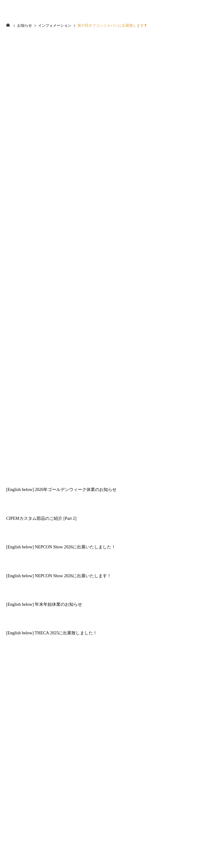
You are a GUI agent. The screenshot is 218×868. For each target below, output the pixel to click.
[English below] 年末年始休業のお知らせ (44, 604)
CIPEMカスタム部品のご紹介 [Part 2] (41, 518)
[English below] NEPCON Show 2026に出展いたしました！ (61, 547)
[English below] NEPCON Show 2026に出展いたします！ (59, 576)
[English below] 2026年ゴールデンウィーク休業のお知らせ (61, 490)
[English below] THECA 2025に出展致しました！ (52, 633)
